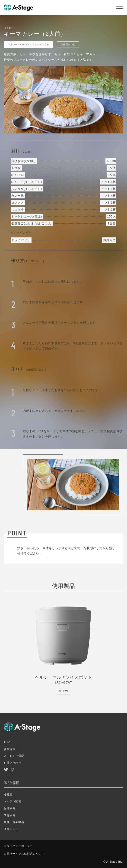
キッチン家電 (13, 801)
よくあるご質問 (14, 756)
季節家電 (10, 815)
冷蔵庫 (8, 795)
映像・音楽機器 (14, 822)
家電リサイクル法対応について (24, 854)
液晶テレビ (11, 829)
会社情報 (10, 749)
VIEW (64, 691)
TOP (7, 742)
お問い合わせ (13, 763)
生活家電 (10, 808)
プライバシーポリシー (18, 846)
